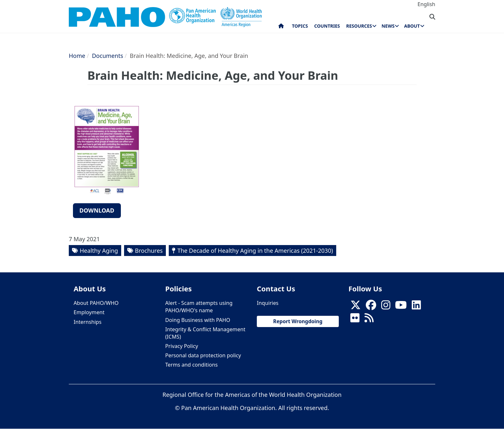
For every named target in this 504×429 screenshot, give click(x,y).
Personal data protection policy (203, 355)
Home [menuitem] (281, 27)
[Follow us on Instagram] (386, 307)
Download (97, 210)
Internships (88, 322)
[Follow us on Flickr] (355, 320)
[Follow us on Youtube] (401, 307)
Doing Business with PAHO (198, 320)
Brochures (149, 251)
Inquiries (268, 303)
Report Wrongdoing (298, 321)
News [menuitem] (388, 26)
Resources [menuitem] (359, 26)
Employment (89, 312)
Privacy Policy (182, 346)
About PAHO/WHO (96, 303)
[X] (355, 307)
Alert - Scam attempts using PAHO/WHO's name (199, 307)
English (426, 4)
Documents (108, 56)
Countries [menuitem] (327, 26)
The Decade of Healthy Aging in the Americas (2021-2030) (255, 251)
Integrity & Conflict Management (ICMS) (205, 333)
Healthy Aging (99, 251)
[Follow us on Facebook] (371, 307)
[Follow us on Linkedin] (416, 307)
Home (77, 56)
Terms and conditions (191, 365)
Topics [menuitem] (300, 26)
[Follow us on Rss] (369, 320)
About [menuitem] (412, 26)
